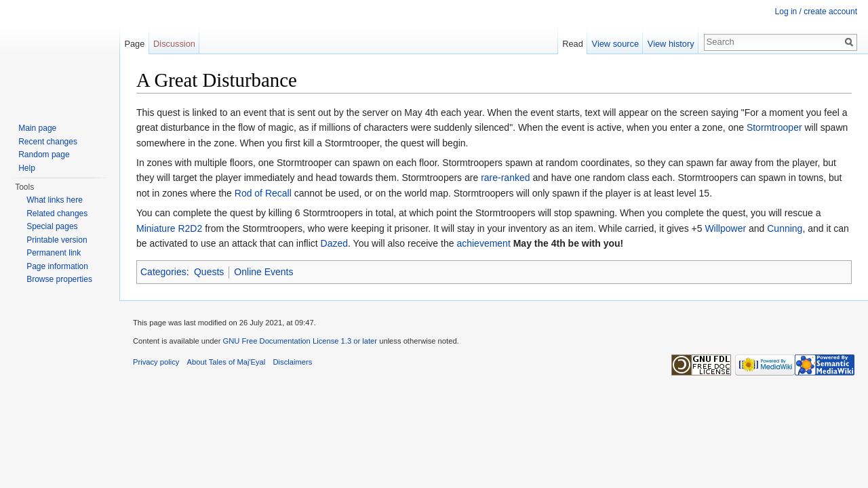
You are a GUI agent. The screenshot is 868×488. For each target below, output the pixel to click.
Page (134, 44)
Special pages (52, 226)
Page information (57, 266)
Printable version (57, 240)
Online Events (263, 272)
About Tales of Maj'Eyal (226, 362)
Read (573, 44)
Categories (163, 272)
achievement (483, 243)
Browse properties (59, 279)
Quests (209, 272)
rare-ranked (505, 178)
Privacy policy (156, 362)
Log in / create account (816, 12)
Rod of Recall (263, 193)
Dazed (334, 243)
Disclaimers (293, 362)
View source (615, 44)
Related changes (57, 213)
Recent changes (48, 142)
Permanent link (54, 253)
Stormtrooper (774, 127)
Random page (44, 155)
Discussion (174, 44)
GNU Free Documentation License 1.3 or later (300, 341)
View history (671, 44)
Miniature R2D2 (169, 228)
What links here (55, 200)
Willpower (725, 228)
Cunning (785, 228)
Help (27, 168)
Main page (37, 128)
